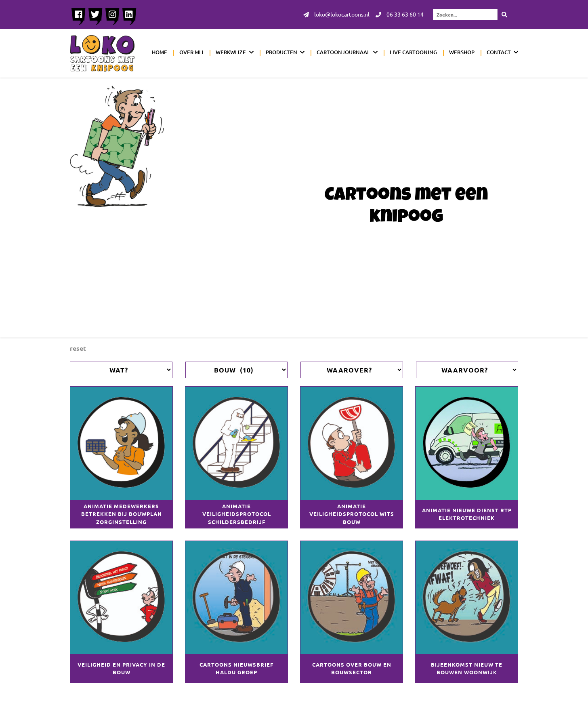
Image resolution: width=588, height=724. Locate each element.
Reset (78, 348)
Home (160, 52)
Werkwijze (231, 52)
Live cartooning (413, 52)
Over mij (191, 52)
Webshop (462, 52)
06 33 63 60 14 (400, 15)
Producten (281, 52)
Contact (499, 52)
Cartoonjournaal (343, 52)
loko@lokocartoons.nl (336, 15)
